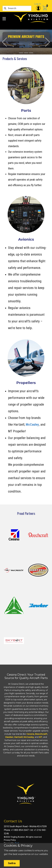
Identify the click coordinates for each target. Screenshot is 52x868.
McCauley (32, 425)
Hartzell (18, 737)
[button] (5, 42)
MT (41, 737)
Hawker (9, 737)
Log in (38, 4)
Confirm (12, 863)
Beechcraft (41, 734)
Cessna (30, 734)
